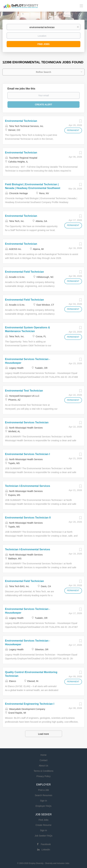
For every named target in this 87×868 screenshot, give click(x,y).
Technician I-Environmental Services (28, 486)
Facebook (46, 844)
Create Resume (43, 825)
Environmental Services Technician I (27, 454)
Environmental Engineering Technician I (30, 704)
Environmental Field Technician (24, 272)
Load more (43, 734)
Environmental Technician (21, 121)
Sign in (43, 801)
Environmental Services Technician (27, 422)
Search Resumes (43, 795)
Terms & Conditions (43, 771)
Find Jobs (43, 44)
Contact (43, 760)
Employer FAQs (43, 806)
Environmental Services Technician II (28, 518)
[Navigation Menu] (81, 6)
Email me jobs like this (21, 89)
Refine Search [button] (43, 72)
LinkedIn (46, 850)
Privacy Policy (43, 776)
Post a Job (43, 790)
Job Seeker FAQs (44, 836)
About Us (44, 766)
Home (43, 755)
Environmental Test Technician (24, 391)
